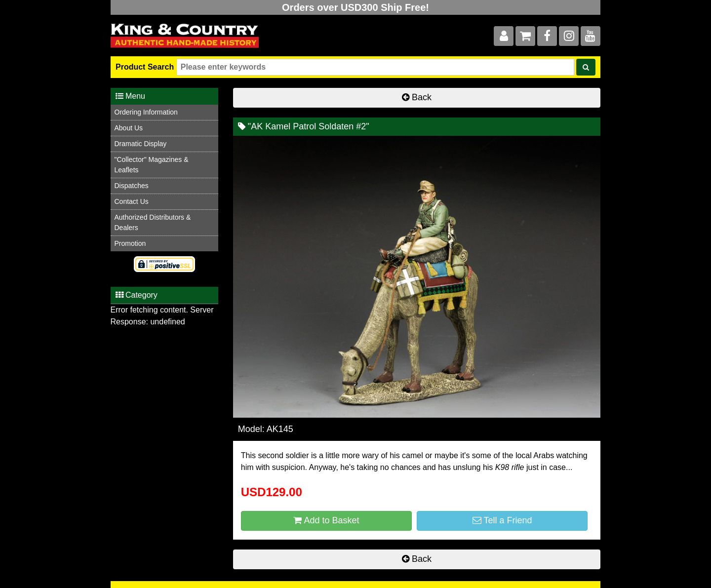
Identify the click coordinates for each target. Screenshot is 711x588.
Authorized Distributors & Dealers (153, 222)
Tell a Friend (502, 520)
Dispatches (132, 186)
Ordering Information (146, 112)
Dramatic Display (141, 144)
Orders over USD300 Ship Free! (355, 7)
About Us (129, 128)
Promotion (130, 243)
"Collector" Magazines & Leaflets (152, 165)
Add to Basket (326, 520)
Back (417, 97)
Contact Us (132, 201)
